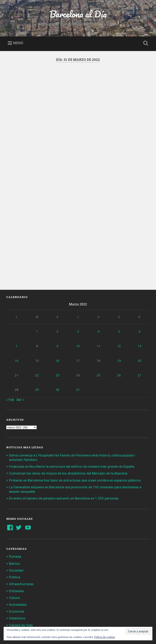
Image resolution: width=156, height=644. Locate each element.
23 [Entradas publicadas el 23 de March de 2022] (58, 347)
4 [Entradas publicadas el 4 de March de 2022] (99, 303)
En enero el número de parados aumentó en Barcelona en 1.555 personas (64, 470)
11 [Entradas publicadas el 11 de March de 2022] (98, 318)
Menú (18, 43)
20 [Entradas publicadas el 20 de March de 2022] (139, 332)
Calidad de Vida (21, 597)
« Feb (10, 371)
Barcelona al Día (78, 14)
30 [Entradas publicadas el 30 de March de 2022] (58, 361)
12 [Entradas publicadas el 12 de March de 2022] (119, 318)
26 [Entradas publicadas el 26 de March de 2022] (119, 347)
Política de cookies (105, 637)
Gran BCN (16, 610)
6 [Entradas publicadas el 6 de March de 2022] (140, 303)
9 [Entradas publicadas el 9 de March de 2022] (57, 318)
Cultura (14, 569)
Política (15, 549)
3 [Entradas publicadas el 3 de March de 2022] (78, 303)
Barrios (14, 535)
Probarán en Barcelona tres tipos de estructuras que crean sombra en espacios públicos (75, 452)
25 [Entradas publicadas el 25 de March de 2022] (98, 347)
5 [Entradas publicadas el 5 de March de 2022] (119, 303)
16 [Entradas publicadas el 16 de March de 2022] (58, 332)
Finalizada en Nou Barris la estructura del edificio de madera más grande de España (72, 438)
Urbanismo (17, 590)
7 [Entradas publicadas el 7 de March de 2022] (16, 318)
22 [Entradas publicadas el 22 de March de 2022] (37, 347)
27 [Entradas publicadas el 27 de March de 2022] (139, 347)
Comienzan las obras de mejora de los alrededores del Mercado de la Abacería (68, 445)
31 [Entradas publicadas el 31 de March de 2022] (78, 361)
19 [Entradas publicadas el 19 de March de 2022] (119, 332)
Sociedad (16, 542)
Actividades (18, 576)
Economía (16, 583)
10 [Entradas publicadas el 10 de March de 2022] (78, 318)
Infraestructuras (21, 556)
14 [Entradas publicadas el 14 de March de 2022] (17, 332)
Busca (145, 43)
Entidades (16, 562)
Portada (15, 528)
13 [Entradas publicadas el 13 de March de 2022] (139, 318)
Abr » (20, 371)
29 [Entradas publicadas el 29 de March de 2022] (37, 361)
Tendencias (18, 604)
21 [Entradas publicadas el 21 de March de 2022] (17, 347)
